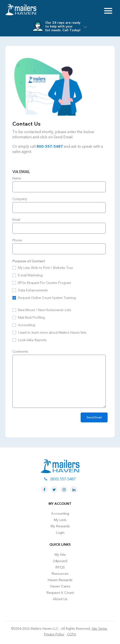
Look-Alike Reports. (33, 340)
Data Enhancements (33, 290)
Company (20, 199)
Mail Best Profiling (32, 318)
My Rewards (60, 526)
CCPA (71, 634)
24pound (60, 561)
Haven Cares (60, 586)
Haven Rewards (60, 580)
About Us (60, 599)
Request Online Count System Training (47, 298)
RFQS (60, 567)
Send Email (94, 417)
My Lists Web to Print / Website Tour (46, 268)
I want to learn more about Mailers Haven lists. (52, 333)
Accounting (27, 325)
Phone (17, 240)
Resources (60, 574)
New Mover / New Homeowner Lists (45, 310)
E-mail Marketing (30, 275)
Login (60, 532)
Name (17, 178)
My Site (60, 555)
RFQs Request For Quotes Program (45, 283)
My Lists (60, 520)
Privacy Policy (54, 634)
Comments (20, 352)
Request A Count (60, 593)
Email (16, 220)
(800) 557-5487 (60, 479)
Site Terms (99, 629)
